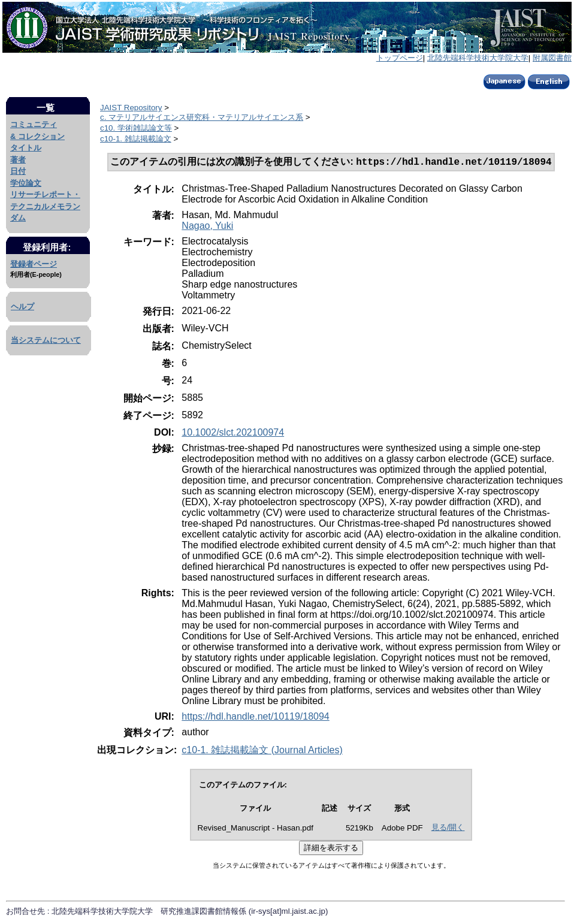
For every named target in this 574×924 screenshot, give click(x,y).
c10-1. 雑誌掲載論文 (136, 139)
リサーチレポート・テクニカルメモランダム (45, 206)
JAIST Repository (131, 108)
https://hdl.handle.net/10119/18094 (255, 718)
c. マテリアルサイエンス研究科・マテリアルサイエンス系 (202, 117)
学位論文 (26, 183)
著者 (18, 160)
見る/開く (448, 828)
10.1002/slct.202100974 (233, 434)
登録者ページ (34, 264)
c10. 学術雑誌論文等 (136, 128)
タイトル (26, 148)
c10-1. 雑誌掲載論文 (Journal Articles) (262, 751)
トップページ (400, 58)
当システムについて (46, 340)
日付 (18, 171)
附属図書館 (552, 58)
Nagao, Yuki (207, 227)
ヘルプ (22, 307)
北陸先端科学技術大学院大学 (478, 58)
